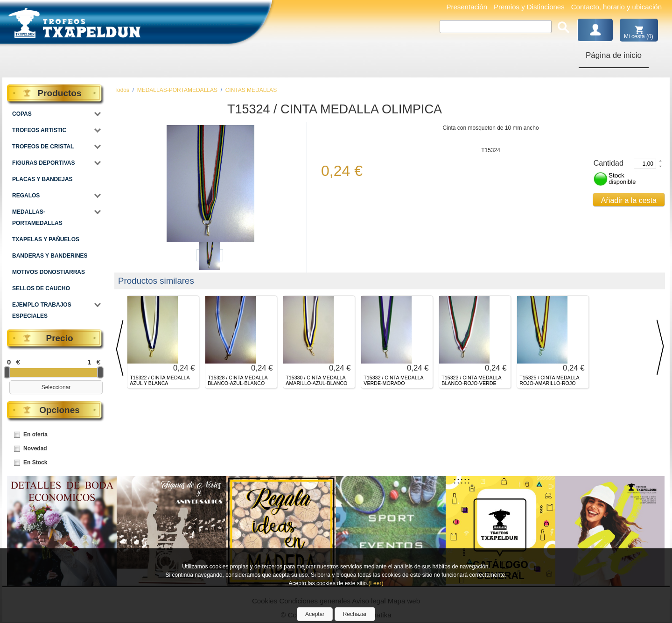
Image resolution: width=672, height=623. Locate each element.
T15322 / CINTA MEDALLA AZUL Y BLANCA (160, 381)
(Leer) (376, 583)
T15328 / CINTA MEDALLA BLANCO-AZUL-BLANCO (238, 381)
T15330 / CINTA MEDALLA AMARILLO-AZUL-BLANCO (316, 381)
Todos (122, 90)
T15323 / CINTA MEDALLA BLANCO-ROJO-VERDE (471, 381)
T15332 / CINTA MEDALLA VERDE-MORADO (393, 381)
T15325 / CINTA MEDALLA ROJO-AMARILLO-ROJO (549, 381)
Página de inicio (614, 55)
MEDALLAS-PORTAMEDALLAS (177, 90)
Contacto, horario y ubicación (616, 7)
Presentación (467, 7)
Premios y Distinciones (529, 7)
